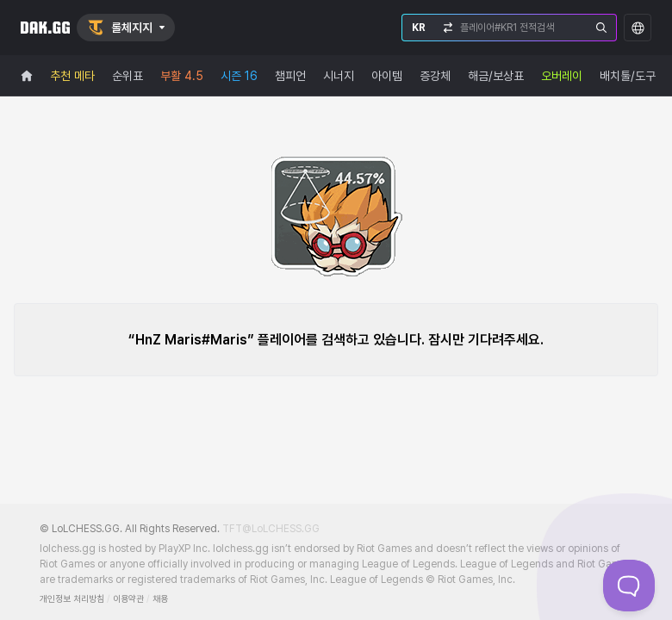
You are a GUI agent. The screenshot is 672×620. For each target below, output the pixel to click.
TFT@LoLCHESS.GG (271, 529)
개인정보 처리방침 (72, 599)
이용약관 (128, 599)
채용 (160, 599)
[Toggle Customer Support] (629, 586)
